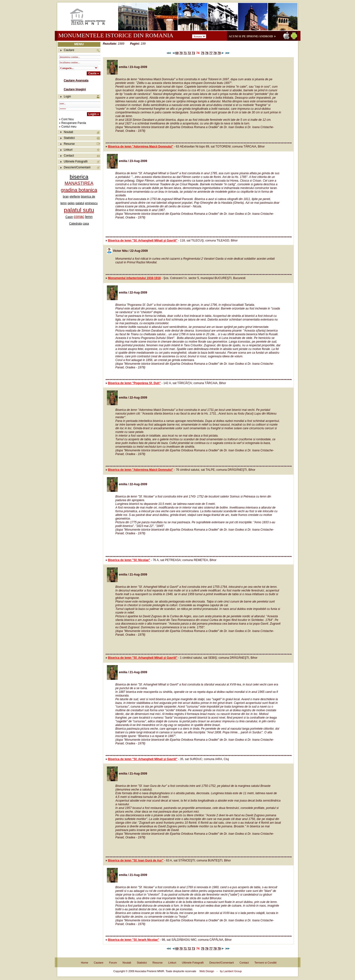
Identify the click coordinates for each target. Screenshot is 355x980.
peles (71, 203)
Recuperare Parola (74, 123)
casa (86, 224)
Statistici (69, 138)
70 (181, 53)
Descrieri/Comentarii (77, 167)
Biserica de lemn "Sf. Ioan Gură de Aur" (136, 860)
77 (211, 53)
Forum (113, 963)
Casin (69, 217)
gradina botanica (79, 190)
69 (177, 53)
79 (219, 53)
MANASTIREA (79, 183)
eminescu (91, 203)
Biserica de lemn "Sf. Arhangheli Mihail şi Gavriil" (143, 241)
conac (79, 217)
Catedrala (75, 224)
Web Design (207, 971)
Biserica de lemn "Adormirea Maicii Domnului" (141, 147)
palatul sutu (79, 210)
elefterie (75, 197)
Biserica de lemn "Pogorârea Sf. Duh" (135, 383)
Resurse (69, 144)
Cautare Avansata (76, 81)
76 (207, 53)
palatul (80, 203)
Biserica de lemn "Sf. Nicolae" (129, 560)
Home (84, 963)
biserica (79, 177)
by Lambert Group (231, 971)
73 (193, 53)
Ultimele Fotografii (76, 161)
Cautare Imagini (75, 89)
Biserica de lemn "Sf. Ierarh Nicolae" (134, 940)
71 (185, 53)
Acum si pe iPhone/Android (251, 36)
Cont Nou (68, 119)
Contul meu (69, 127)
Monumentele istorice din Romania (116, 35)
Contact (69, 156)
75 (203, 53)
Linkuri (68, 150)
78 (215, 53)
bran (66, 197)
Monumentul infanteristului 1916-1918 (135, 278)
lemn (89, 217)
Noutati (69, 132)
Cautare (99, 963)
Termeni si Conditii (266, 963)
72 (189, 53)
